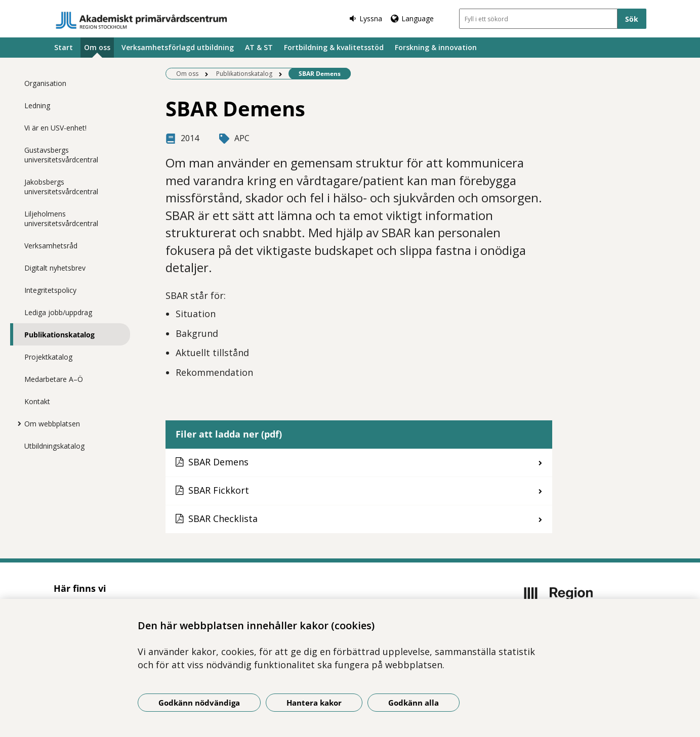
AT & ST (259, 47)
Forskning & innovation (436, 47)
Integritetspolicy (50, 290)
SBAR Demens (218, 462)
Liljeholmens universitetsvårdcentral (61, 219)
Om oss (97, 47)
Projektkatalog (48, 357)
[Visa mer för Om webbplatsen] (17, 423)
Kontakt (37, 401)
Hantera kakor (314, 703)
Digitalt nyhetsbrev (55, 268)
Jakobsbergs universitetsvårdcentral (61, 187)
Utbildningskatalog (54, 446)
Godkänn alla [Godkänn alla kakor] (414, 703)
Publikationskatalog (59, 335)
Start (64, 47)
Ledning (37, 105)
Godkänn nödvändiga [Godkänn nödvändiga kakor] (199, 703)
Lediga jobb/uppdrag (58, 312)
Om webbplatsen (52, 424)
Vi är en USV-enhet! (55, 128)
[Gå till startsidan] (142, 20)
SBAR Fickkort (219, 490)
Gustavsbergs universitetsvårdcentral (61, 155)
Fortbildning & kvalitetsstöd (334, 47)
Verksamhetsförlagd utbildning (178, 47)
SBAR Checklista (223, 518)
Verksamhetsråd (51, 246)
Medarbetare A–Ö (54, 379)
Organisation (45, 83)
